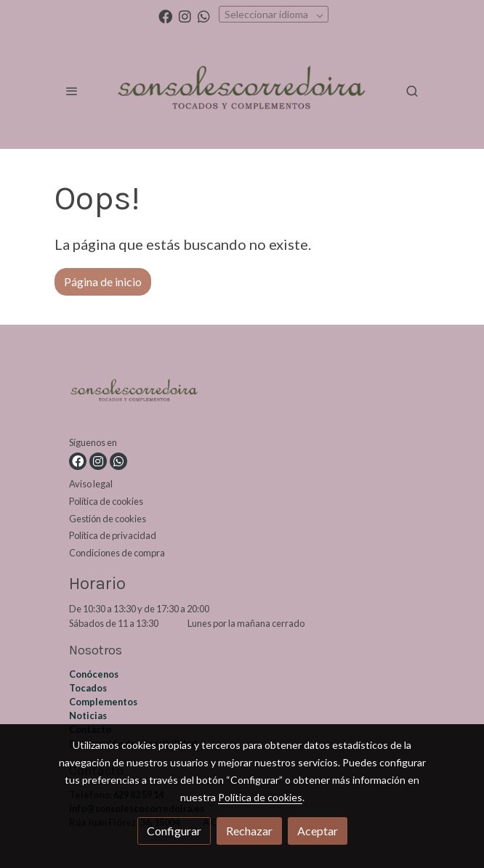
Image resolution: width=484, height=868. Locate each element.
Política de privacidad (113, 535)
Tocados (88, 688)
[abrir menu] (72, 91)
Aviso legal (91, 484)
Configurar (174, 831)
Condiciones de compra (117, 553)
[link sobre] (242, 395)
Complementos (103, 702)
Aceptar (318, 831)
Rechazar (249, 831)
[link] (242, 91)
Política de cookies (106, 501)
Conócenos (94, 674)
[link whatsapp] (204, 16)
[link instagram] (185, 16)
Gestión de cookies (108, 519)
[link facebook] (165, 16)
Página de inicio (103, 281)
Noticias (88, 715)
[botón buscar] (412, 91)
